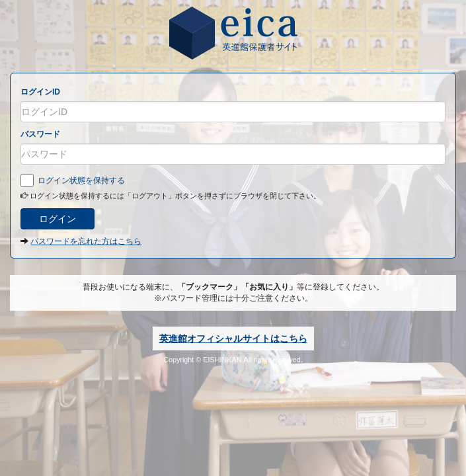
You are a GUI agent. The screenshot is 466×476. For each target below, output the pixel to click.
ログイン (58, 219)
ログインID (40, 92)
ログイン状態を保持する (73, 180)
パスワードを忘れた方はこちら (86, 241)
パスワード (40, 134)
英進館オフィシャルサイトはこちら (233, 338)
